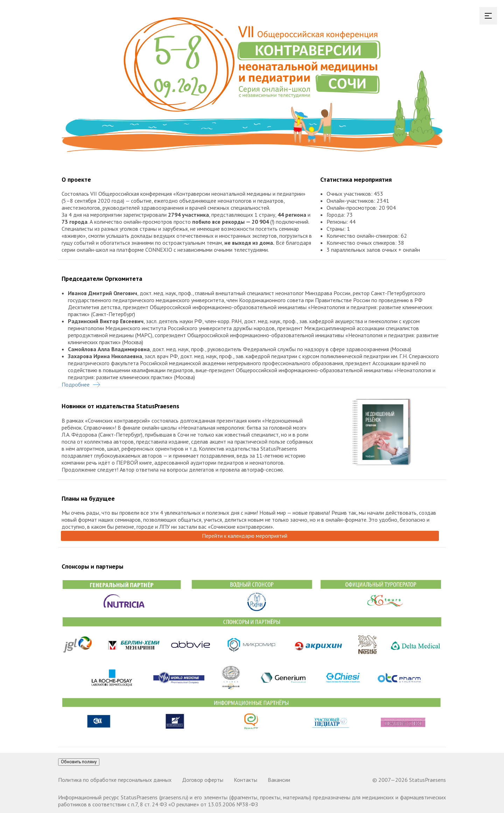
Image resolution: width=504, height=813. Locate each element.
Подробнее (81, 384)
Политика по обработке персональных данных (115, 780)
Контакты (246, 780)
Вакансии (279, 780)
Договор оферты (203, 780)
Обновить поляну (79, 762)
